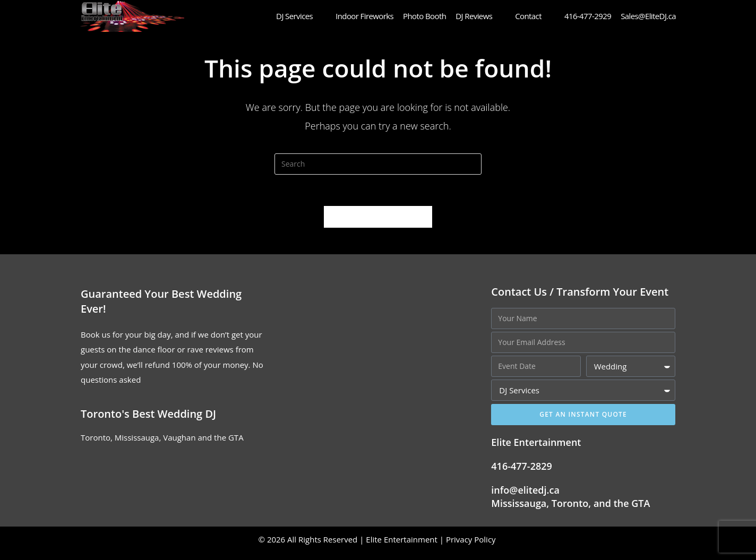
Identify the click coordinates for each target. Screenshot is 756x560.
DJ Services (301, 16)
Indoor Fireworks (364, 16)
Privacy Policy (472, 547)
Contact (535, 16)
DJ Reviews (480, 16)
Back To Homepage (378, 225)
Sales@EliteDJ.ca (648, 16)
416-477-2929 (588, 16)
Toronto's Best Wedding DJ (148, 422)
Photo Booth (424, 16)
